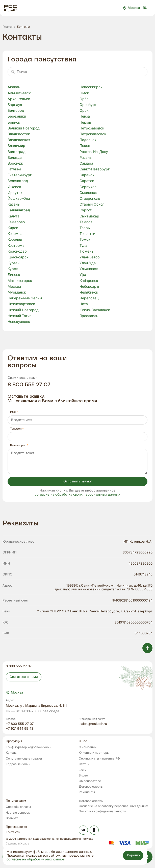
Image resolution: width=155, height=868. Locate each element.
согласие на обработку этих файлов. (36, 860)
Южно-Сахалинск (95, 310)
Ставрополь (90, 199)
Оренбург (88, 105)
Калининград (19, 210)
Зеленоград (18, 181)
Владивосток (19, 134)
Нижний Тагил (20, 316)
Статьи (84, 764)
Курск (13, 269)
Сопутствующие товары (24, 759)
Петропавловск (93, 134)
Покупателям (16, 801)
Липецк (14, 275)
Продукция (14, 741)
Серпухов (88, 187)
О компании (88, 747)
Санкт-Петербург (95, 169)
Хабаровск (89, 281)
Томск (85, 240)
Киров (13, 228)
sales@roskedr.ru (93, 724)
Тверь (85, 228)
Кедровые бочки (18, 764)
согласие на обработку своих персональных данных (77, 495)
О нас (83, 741)
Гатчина (14, 169)
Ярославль (89, 316)
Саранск (87, 175)
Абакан (14, 87)
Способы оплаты (18, 807)
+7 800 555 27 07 (20, 724)
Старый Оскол (92, 205)
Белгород (16, 111)
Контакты (13, 832)
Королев (15, 240)
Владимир (16, 146)
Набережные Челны (25, 298)
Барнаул (15, 105)
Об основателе (90, 781)
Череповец (89, 298)
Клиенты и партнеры (94, 753)
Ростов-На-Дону (94, 152)
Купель (11, 753)
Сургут (86, 210)
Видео (83, 776)
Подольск (88, 140)
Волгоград (17, 152)
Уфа (83, 275)
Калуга (14, 216)
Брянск (14, 123)
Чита (84, 304)
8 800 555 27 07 (29, 385)
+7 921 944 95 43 (20, 729)
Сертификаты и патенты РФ (99, 759)
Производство (16, 827)
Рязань (86, 158)
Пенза (85, 117)
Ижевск (14, 187)
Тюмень (86, 252)
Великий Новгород (24, 128)
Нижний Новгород (23, 310)
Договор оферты (91, 787)
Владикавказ (19, 140)
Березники (17, 117)
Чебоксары (89, 287)
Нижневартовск (21, 304)
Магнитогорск (20, 281)
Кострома (16, 246)
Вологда (15, 158)
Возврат (12, 818)
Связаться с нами (24, 677)
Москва (14, 287)
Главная (8, 27)
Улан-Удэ (88, 263)
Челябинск (89, 293)
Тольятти (87, 234)
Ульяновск (89, 269)
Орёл (84, 99)
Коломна (15, 234)
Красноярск (18, 257)
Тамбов (86, 222)
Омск (84, 93)
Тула (83, 246)
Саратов (87, 181)
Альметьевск (19, 93)
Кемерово (16, 222)
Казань (14, 205)
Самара (86, 164)
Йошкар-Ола (19, 199)
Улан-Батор (90, 257)
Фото (83, 770)
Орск (84, 111)
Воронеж (15, 164)
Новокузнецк (19, 322)
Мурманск (17, 293)
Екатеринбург (20, 175)
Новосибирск (91, 87)
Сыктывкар (89, 216)
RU (148, 8)
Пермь (85, 123)
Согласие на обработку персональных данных (113, 806)
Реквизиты (87, 792)
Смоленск (88, 193)
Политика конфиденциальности (102, 811)
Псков (85, 146)
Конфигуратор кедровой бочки (29, 747)
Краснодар (17, 252)
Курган (14, 263)
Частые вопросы (18, 813)
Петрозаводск (92, 128)
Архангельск (19, 99)
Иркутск (15, 193)
